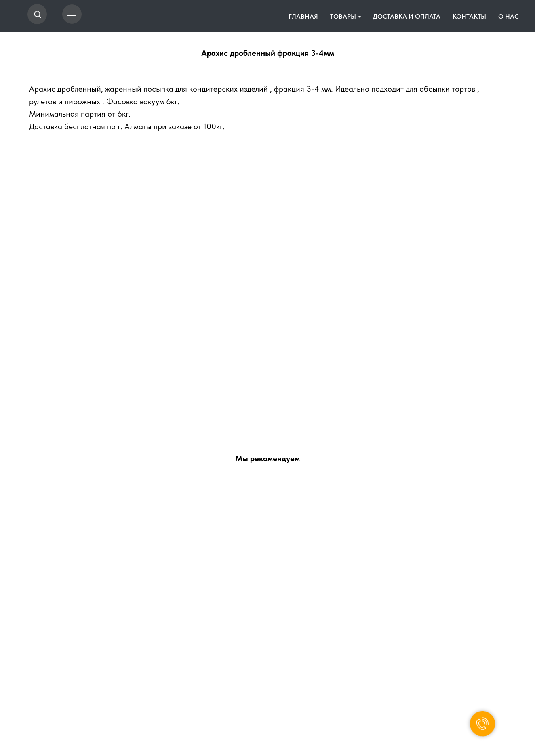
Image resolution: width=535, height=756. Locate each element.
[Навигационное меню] (72, 14)
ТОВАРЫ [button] (343, 16)
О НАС (509, 16)
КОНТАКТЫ (469, 16)
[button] (37, 14)
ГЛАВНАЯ (303, 16)
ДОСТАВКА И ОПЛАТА (407, 16)
